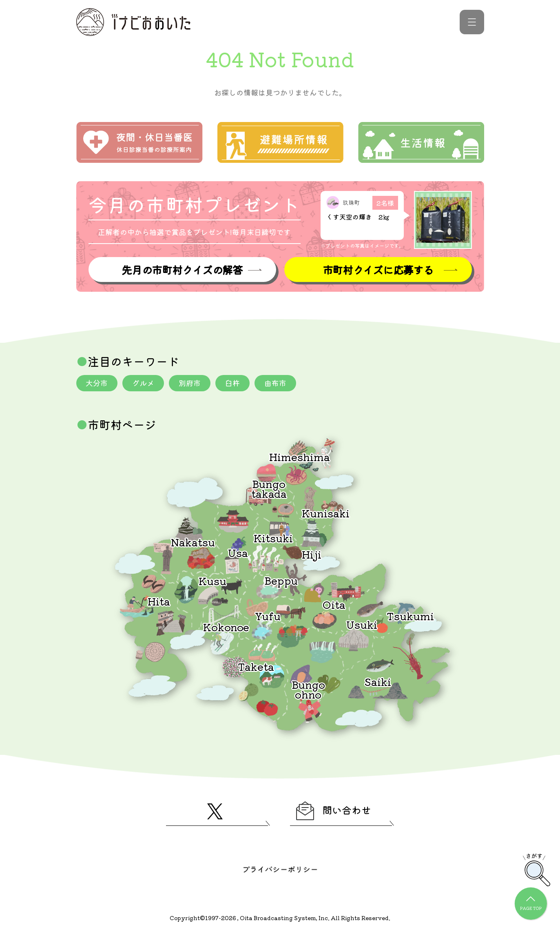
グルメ (144, 383)
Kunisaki (326, 513)
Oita (334, 604)
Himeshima (300, 456)
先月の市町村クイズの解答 (182, 270)
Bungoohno (308, 689)
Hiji (312, 554)
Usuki (362, 624)
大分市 (97, 383)
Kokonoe (226, 627)
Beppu (281, 580)
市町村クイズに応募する (378, 270)
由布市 (276, 383)
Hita (159, 601)
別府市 (190, 383)
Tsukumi (410, 616)
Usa (238, 552)
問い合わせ (334, 811)
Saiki (378, 681)
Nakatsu (193, 542)
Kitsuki (273, 538)
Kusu (212, 580)
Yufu (268, 616)
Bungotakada (269, 488)
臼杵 (233, 383)
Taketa (256, 666)
